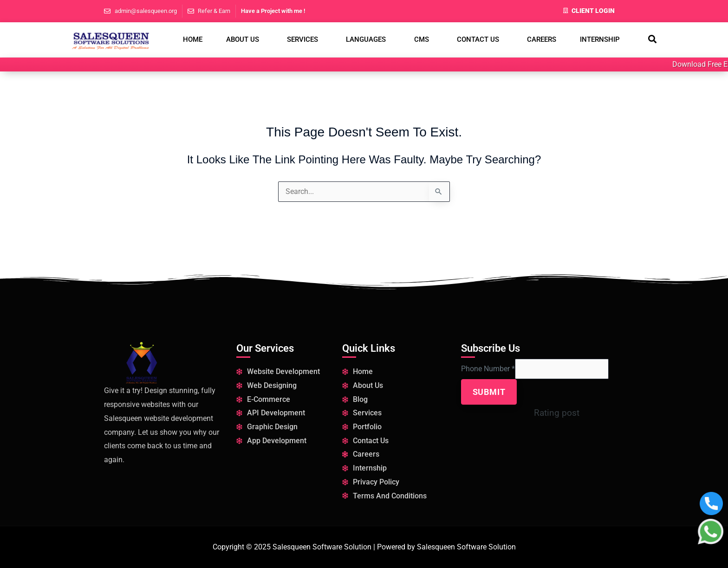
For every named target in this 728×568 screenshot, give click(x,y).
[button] (244, 40)
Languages (366, 39)
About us (243, 39)
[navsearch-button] (652, 40)
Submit (489, 393)
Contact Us (478, 39)
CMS (422, 39)
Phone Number (488, 370)
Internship (600, 39)
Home (193, 39)
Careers (542, 39)
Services (302, 39)
